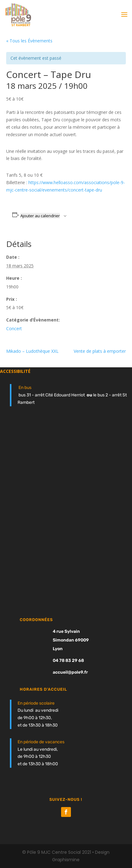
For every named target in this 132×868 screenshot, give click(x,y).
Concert (14, 328)
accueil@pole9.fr (70, 672)
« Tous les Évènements (29, 41)
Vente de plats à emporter (100, 351)
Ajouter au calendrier (40, 216)
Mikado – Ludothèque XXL (32, 351)
